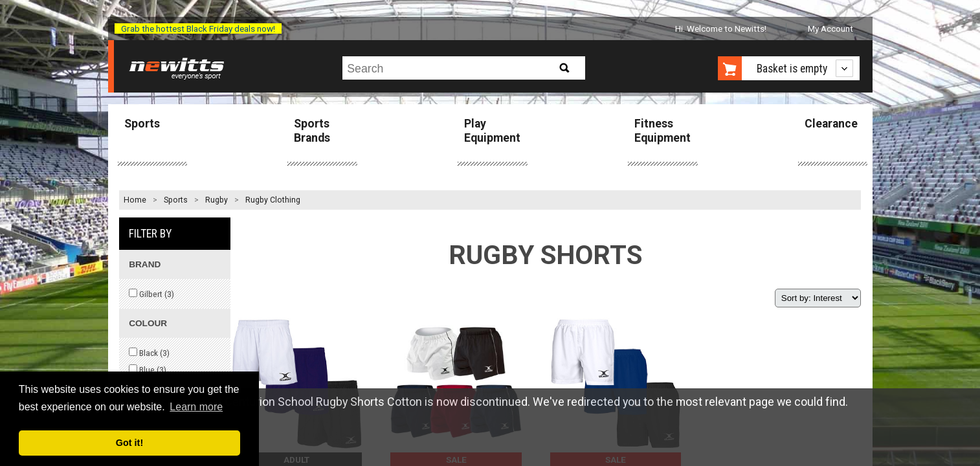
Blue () (148, 370)
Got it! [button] (129, 443)
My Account (830, 28)
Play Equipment (492, 130)
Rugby (217, 200)
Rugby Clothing (273, 200)
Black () (149, 353)
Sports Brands (312, 130)
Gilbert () (151, 294)
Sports (142, 124)
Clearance (831, 124)
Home (135, 200)
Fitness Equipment (663, 130)
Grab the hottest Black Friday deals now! (198, 28)
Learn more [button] (196, 407)
